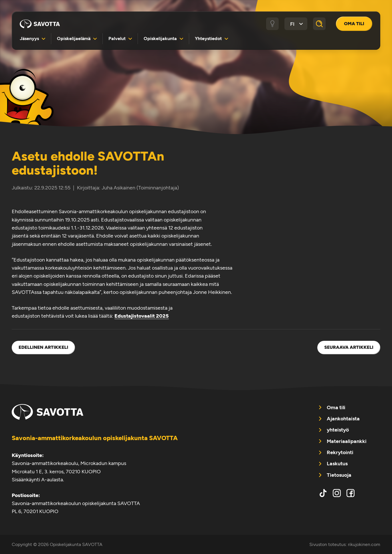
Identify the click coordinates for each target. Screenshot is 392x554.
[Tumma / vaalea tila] (272, 24)
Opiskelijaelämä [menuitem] (74, 38)
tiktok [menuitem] (323, 493)
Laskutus (337, 463)
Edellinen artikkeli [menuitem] (43, 347)
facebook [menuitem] (351, 493)
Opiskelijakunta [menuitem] (160, 38)
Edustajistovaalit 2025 (142, 316)
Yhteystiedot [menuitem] (208, 38)
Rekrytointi (340, 452)
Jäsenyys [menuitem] (29, 38)
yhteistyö (338, 430)
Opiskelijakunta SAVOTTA (40, 24)
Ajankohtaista (343, 419)
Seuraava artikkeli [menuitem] (349, 347)
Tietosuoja (339, 475)
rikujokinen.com (364, 544)
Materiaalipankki (347, 441)
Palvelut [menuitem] (117, 38)
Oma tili (354, 24)
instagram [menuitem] (337, 493)
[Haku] (319, 24)
